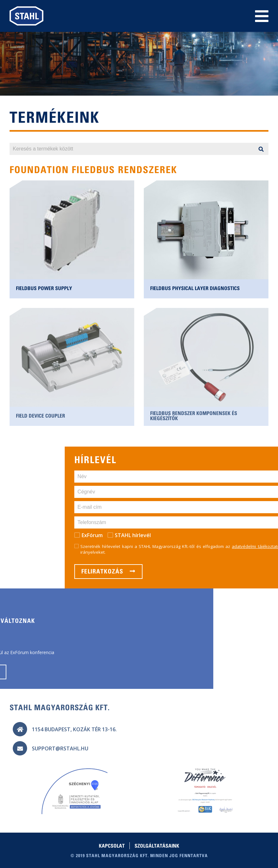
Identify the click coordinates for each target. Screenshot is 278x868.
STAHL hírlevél (233, 535)
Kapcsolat (112, 846)
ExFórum (192, 535)
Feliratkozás (208, 572)
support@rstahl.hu (60, 748)
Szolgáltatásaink (157, 846)
